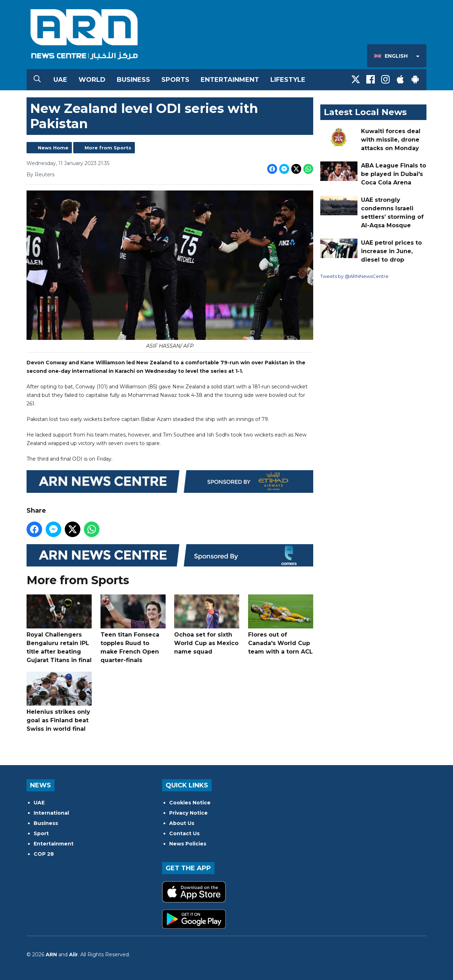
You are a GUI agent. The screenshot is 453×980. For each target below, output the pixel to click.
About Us (182, 823)
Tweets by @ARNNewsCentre (354, 276)
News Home (53, 148)
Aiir (73, 955)
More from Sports (108, 148)
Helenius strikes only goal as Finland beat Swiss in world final (59, 702)
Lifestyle (288, 80)
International (51, 813)
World (92, 80)
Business (133, 80)
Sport (41, 833)
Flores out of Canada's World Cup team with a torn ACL (281, 625)
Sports (175, 80)
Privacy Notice (188, 813)
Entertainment (230, 80)
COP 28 (44, 854)
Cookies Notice (190, 803)
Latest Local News (365, 112)
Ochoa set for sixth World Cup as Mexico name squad (207, 625)
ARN (51, 955)
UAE (60, 80)
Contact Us (184, 833)
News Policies (188, 844)
